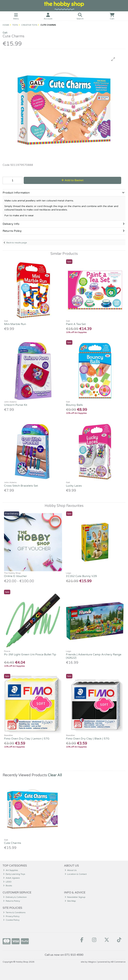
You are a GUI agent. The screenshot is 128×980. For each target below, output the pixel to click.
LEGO (7, 882)
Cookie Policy (11, 920)
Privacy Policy (11, 916)
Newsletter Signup (75, 897)
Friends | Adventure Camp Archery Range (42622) (94, 656)
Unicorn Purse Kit (16, 405)
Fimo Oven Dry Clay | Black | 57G (88, 739)
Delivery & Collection (15, 897)
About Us (71, 870)
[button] (113, 59)
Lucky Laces (74, 486)
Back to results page (17, 243)
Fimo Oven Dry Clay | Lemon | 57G (27, 739)
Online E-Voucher (16, 576)
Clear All (55, 775)
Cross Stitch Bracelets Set (21, 486)
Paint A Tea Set (76, 324)
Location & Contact (76, 874)
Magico (92, 962)
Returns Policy (12, 901)
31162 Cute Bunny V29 (81, 576)
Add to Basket (72, 180)
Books (8, 886)
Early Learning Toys (14, 874)
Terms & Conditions (14, 912)
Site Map (70, 901)
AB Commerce (118, 962)
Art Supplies (11, 870)
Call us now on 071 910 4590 (64, 955)
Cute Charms (13, 843)
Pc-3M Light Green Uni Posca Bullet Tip (30, 654)
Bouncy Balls (74, 405)
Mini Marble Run (15, 324)
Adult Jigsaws (11, 878)
